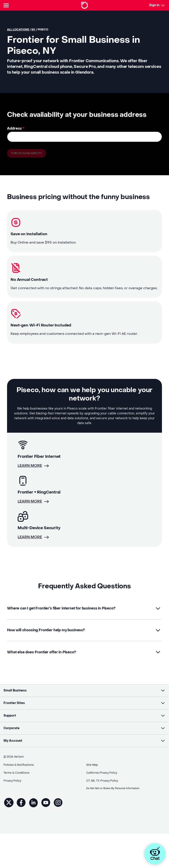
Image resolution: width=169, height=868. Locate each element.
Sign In (154, 5)
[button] (84, 616)
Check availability (27, 153)
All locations (18, 30)
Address (16, 128)
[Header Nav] (7, 5)
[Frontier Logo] (84, 5)
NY (33, 30)
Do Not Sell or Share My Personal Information (116, 790)
